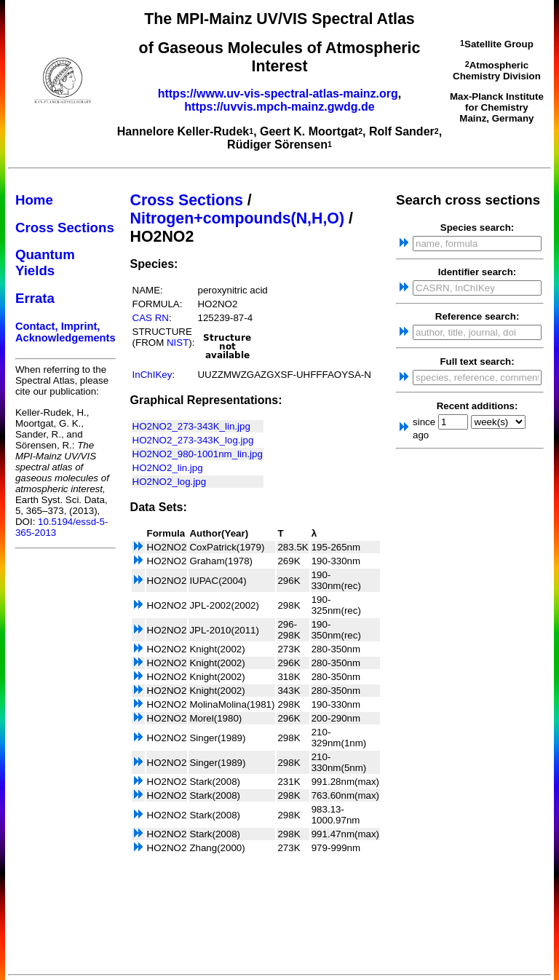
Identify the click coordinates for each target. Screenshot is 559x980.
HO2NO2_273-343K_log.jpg (193, 440)
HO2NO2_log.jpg (170, 482)
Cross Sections (65, 228)
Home (34, 200)
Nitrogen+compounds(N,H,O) (237, 218)
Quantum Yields (45, 262)
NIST (178, 343)
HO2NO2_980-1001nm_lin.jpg (198, 454)
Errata (35, 298)
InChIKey (152, 375)
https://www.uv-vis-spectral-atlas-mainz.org (278, 94)
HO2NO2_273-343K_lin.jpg (191, 426)
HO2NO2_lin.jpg (168, 468)
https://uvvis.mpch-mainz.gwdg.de (279, 107)
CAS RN (151, 318)
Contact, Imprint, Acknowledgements (66, 332)
